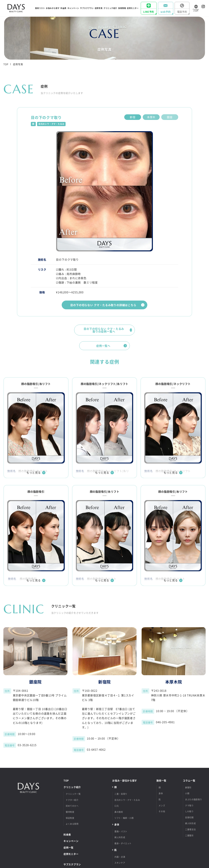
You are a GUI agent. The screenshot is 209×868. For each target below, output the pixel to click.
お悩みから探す (53, 8)
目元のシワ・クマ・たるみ (127, 800)
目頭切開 (189, 817)
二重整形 (189, 836)
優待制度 (70, 812)
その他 (162, 811)
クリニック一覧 (73, 794)
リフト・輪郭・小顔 (124, 818)
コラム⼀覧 (189, 780)
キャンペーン (73, 8)
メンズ (162, 806)
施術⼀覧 (161, 780)
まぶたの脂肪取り (194, 799)
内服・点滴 (120, 857)
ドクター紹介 (72, 800)
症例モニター (133, 8)
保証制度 (70, 818)
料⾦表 (63, 8)
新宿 (133, 117)
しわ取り (189, 811)
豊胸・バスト (121, 831)
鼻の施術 (119, 812)
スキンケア (120, 863)
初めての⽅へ (72, 806)
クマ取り (189, 806)
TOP (6, 64)
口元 (117, 806)
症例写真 (99, 8)
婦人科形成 (190, 823)
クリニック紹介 (72, 787)
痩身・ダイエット (123, 843)
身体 (161, 793)
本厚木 (151, 117)
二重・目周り (121, 794)
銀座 (170, 117)
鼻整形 (188, 788)
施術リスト (40, 8)
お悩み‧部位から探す (125, 780)
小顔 (187, 793)
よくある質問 (72, 824)
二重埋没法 (190, 829)
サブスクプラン (87, 8)
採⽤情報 (122, 8)
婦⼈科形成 (120, 837)
